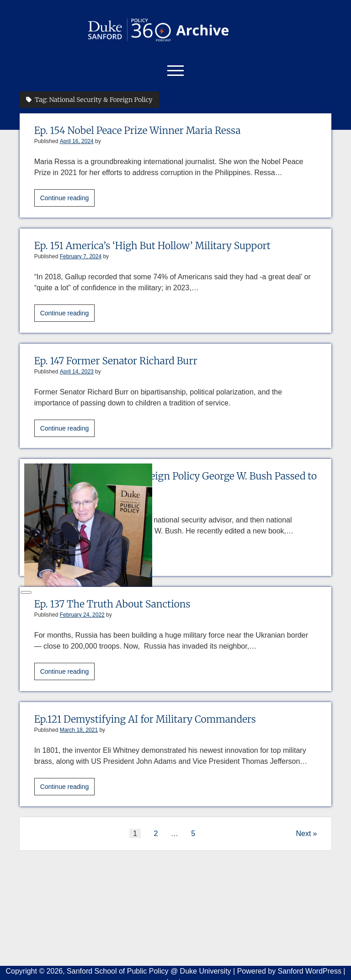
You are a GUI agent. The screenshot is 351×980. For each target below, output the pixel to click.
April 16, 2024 (77, 141)
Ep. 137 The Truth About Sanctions (112, 604)
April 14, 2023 (77, 372)
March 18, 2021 (79, 730)
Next (304, 834)
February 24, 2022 (82, 615)
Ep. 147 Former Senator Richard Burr (116, 361)
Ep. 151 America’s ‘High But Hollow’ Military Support (152, 246)
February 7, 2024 (81, 256)
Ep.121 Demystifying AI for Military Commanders (145, 719)
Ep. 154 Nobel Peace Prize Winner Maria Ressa (138, 130)
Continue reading (68, 199)
